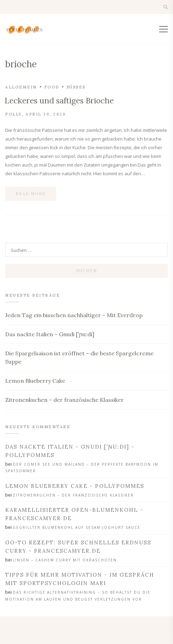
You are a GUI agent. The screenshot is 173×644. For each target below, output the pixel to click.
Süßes (76, 87)
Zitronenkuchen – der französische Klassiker (64, 400)
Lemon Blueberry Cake (35, 381)
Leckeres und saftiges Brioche (59, 100)
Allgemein (21, 87)
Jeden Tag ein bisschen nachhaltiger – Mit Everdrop (74, 315)
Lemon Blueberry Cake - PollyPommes (75, 486)
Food (52, 87)
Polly (14, 114)
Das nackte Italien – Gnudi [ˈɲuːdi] (50, 334)
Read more (31, 194)
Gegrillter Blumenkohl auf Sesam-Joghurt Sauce (77, 527)
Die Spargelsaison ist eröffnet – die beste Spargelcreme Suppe (79, 357)
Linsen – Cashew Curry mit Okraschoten (65, 560)
